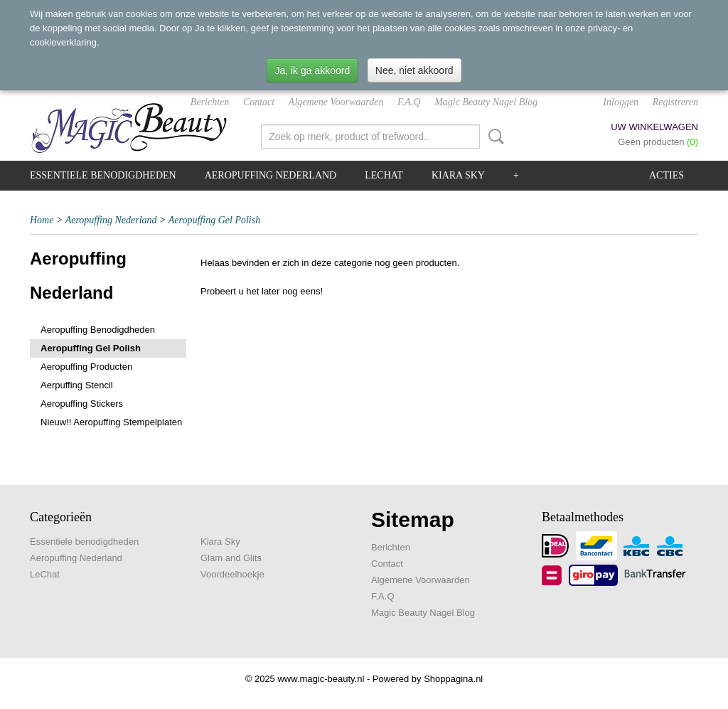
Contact (259, 102)
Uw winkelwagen (654, 127)
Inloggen (621, 102)
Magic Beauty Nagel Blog (486, 102)
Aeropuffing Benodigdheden (98, 330)
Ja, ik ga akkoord (312, 70)
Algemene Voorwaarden (336, 102)
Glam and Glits (231, 558)
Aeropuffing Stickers (82, 404)
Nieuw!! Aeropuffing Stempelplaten (111, 422)
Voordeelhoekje (232, 574)
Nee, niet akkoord (414, 70)
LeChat (384, 175)
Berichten (210, 102)
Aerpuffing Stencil (77, 385)
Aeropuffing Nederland (271, 175)
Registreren (675, 102)
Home (42, 220)
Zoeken (493, 137)
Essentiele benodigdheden (103, 175)
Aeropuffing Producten (86, 367)
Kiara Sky (458, 175)
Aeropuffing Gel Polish (214, 220)
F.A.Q (409, 102)
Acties (667, 175)
